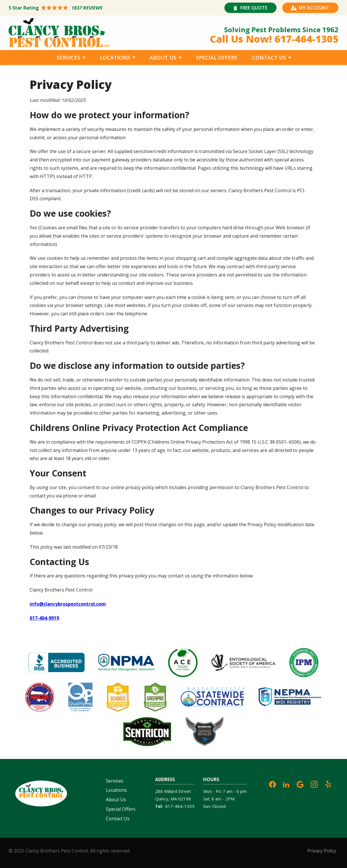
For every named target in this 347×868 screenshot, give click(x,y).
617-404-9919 (44, 618)
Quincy (162, 799)
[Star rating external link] (91, 8)
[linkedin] (286, 784)
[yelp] (328, 784)
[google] (300, 784)
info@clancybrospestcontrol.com (68, 604)
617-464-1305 (180, 806)
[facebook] (272, 784)
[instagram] (314, 784)
